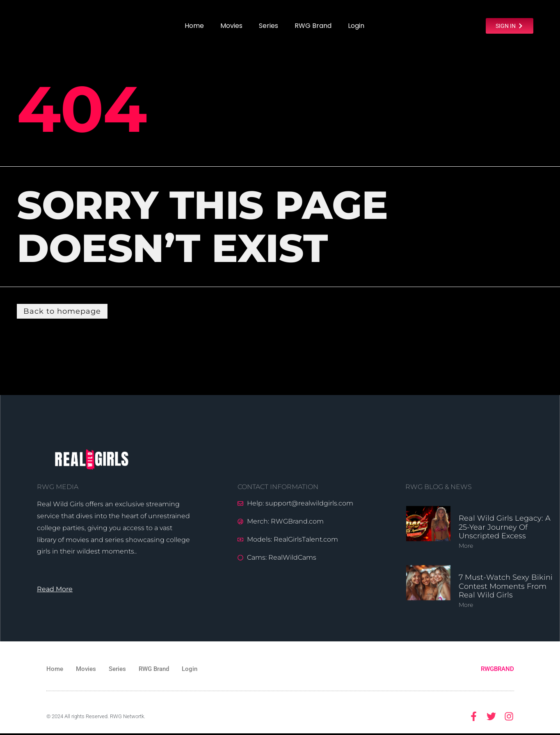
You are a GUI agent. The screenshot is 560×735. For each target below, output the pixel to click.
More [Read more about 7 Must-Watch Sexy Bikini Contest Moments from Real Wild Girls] (466, 605)
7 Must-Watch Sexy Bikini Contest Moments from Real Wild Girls (506, 587)
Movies (231, 26)
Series (269, 26)
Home (194, 26)
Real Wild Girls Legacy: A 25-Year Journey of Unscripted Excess (505, 527)
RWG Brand (313, 26)
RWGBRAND (497, 669)
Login (356, 26)
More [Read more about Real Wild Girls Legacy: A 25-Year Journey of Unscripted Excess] (466, 546)
